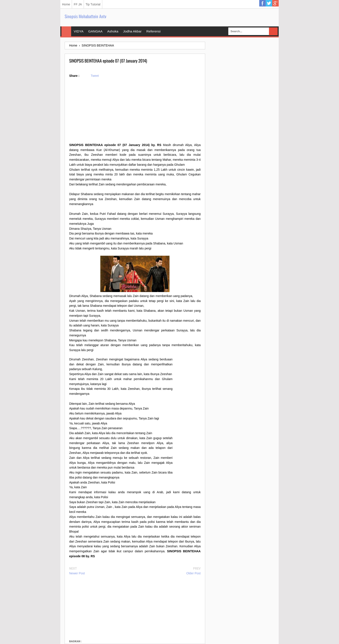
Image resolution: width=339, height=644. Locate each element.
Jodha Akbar (132, 31)
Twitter (269, 3)
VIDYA (79, 31)
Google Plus (275, 3)
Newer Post (77, 573)
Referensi (154, 31)
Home (66, 4)
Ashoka (113, 31)
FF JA (78, 4)
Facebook (262, 3)
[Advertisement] (135, 112)
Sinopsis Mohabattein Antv (86, 16)
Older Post (193, 573)
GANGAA (95, 31)
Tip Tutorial (93, 4)
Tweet (95, 76)
